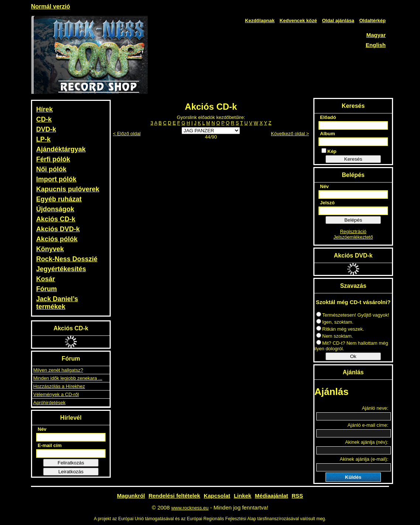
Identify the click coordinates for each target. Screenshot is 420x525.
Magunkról (131, 496)
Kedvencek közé (298, 21)
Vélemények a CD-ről (56, 394)
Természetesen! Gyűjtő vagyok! (353, 315)
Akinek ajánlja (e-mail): (364, 459)
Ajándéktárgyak (61, 149)
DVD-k (46, 129)
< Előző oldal (127, 134)
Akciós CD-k (56, 219)
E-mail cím (50, 445)
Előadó (328, 117)
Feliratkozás (71, 463)
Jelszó (327, 203)
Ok (353, 356)
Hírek (44, 109)
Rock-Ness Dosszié (67, 259)
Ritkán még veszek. (340, 329)
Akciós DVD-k (58, 229)
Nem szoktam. (335, 336)
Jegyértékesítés (61, 269)
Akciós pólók (57, 239)
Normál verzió (51, 6)
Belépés (353, 220)
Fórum (47, 289)
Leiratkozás (71, 472)
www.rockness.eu (190, 508)
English (376, 45)
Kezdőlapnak (260, 21)
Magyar (376, 35)
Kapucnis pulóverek (68, 189)
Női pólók (51, 169)
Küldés (353, 477)
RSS (297, 496)
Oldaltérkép (372, 21)
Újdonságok (55, 209)
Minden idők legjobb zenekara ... (68, 378)
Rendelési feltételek (174, 496)
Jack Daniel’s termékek (57, 303)
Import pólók (56, 179)
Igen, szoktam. (335, 322)
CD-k (44, 119)
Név (42, 429)
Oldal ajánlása (338, 21)
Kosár (46, 279)
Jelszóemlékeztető (353, 237)
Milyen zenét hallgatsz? (58, 370)
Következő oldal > (290, 134)
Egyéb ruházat (59, 199)
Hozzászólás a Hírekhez (59, 386)
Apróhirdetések (49, 403)
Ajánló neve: (375, 408)
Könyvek (50, 249)
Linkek (242, 496)
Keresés (353, 159)
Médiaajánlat (272, 496)
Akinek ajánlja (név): (367, 442)
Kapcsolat (217, 496)
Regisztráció (353, 231)
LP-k (43, 139)
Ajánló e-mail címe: (368, 425)
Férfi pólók (53, 159)
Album (327, 134)
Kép (329, 151)
